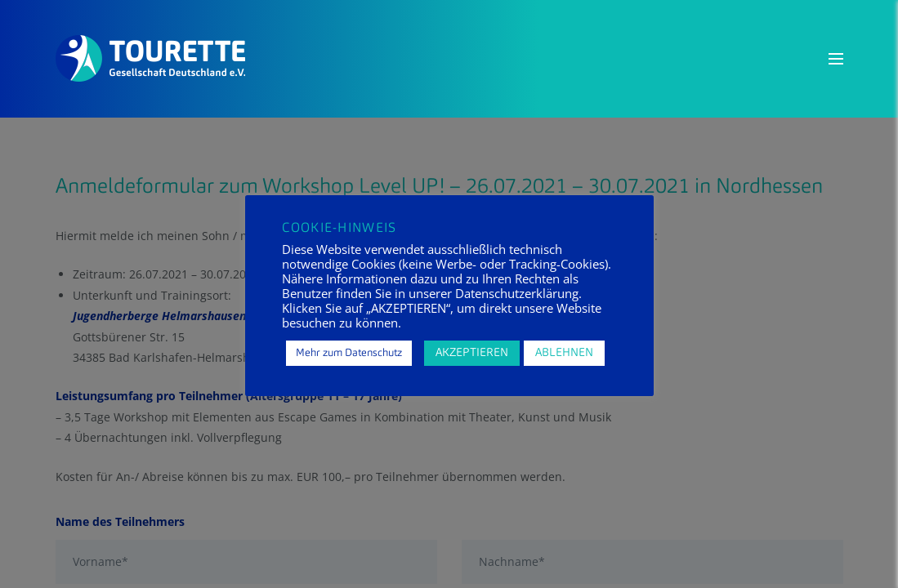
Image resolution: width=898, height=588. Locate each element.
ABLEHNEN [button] (564, 353)
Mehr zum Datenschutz (349, 353)
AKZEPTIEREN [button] (472, 353)
